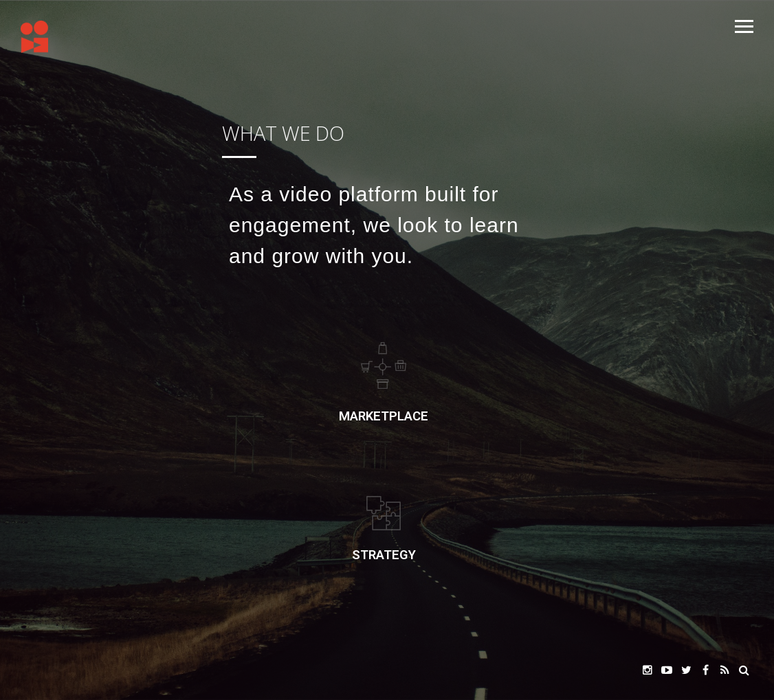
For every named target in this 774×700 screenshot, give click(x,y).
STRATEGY (384, 555)
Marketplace (384, 416)
